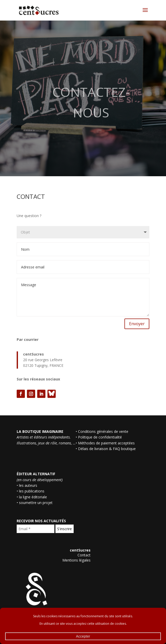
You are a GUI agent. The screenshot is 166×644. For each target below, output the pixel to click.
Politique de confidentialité (100, 437)
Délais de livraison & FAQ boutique (107, 449)
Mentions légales (76, 560)
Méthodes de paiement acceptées (106, 443)
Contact (84, 555)
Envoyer (137, 324)
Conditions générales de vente (103, 431)
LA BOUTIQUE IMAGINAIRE (40, 431)
